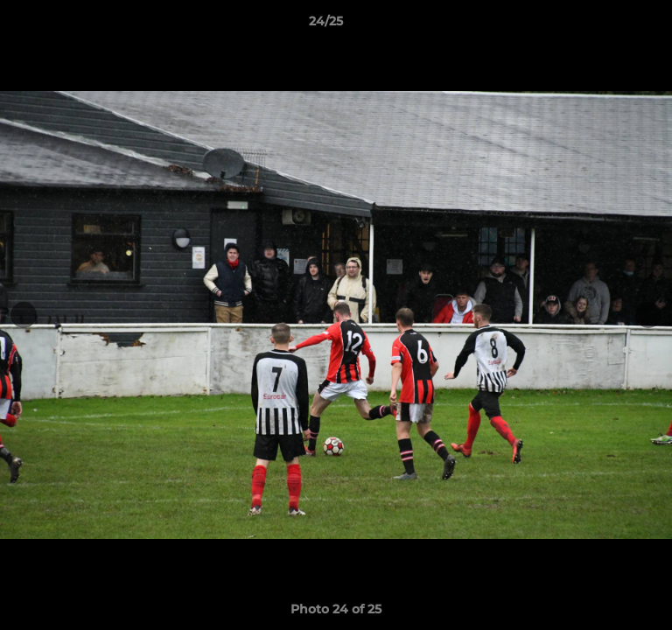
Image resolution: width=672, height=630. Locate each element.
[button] (609, 25)
